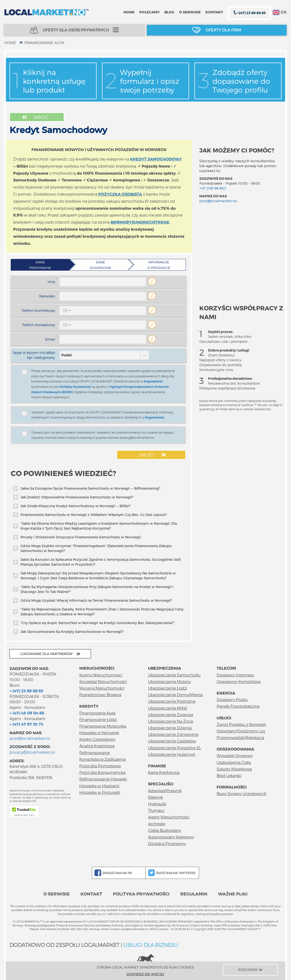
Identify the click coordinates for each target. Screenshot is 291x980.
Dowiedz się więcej (145, 974)
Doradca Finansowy (167, 843)
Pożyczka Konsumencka (102, 772)
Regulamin (194, 894)
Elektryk (156, 797)
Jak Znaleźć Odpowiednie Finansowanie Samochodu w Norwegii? (73, 497)
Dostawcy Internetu (235, 675)
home (10, 43)
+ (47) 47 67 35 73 (26, 724)
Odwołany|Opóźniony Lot (241, 731)
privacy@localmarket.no (32, 752)
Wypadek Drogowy (235, 756)
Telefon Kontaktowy (39, 325)
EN (280, 12)
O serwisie (190, 12)
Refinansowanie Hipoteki (103, 779)
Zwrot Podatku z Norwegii (241, 724)
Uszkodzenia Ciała (234, 762)
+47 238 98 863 (213, 188)
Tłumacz (156, 810)
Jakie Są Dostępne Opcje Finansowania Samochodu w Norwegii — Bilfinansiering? (87, 488)
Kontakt (214, 12)
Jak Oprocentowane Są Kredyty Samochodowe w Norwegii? (68, 632)
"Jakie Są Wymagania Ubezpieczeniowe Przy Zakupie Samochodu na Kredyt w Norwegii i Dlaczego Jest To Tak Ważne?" (93, 589)
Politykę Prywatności (76, 387)
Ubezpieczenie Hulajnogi (172, 754)
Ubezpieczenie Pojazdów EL (175, 748)
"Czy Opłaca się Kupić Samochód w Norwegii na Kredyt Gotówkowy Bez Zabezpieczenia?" (94, 623)
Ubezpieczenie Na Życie (171, 721)
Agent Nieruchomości (169, 817)
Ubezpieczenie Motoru (169, 681)
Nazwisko (47, 296)
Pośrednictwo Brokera (100, 695)
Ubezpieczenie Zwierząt (171, 715)
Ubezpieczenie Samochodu (174, 675)
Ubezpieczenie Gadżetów (172, 741)
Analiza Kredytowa (97, 746)
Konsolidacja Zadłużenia (102, 759)
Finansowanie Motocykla (103, 726)
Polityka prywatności (141, 894)
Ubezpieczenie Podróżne (172, 701)
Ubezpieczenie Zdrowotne (173, 734)
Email (50, 339)
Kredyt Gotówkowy (97, 739)
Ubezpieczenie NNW (168, 708)
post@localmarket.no (218, 201)
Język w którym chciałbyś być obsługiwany (34, 355)
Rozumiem (251, 970)
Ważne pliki (233, 894)
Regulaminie (153, 381)
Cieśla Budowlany (165, 830)
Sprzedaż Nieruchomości (103, 681)
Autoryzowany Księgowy (171, 837)
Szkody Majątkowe (234, 769)
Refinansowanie (95, 753)
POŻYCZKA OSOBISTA (120, 194)
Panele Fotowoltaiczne (238, 706)
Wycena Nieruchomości (102, 688)
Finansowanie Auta (44, 43)
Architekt (157, 824)
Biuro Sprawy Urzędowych (242, 794)
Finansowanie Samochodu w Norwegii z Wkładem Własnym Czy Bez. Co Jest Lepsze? (90, 515)
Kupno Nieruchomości (101, 675)
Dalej (153, 455)
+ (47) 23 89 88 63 (26, 691)
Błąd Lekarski (229, 775)
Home (129, 12)
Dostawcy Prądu (232, 699)
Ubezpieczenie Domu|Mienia (175, 695)
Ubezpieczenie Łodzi (168, 688)
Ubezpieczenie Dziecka (170, 728)
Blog (169, 12)
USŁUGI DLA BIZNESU (151, 945)
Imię (51, 282)
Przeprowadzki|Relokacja (240, 737)
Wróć (35, 117)
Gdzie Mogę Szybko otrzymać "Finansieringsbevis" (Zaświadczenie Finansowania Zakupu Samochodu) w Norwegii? (92, 548)
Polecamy (150, 12)
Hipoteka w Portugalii (100, 792)
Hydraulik (157, 804)
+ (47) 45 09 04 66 (27, 713)
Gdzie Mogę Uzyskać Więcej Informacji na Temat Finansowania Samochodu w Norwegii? (93, 600)
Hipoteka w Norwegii (99, 733)
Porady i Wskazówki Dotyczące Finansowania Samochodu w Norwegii (77, 537)
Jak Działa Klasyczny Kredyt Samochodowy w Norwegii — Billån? (72, 506)
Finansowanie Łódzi (98, 719)
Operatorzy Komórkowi (239, 681)
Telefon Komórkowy (38, 310)
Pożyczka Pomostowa (100, 766)
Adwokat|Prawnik (165, 791)
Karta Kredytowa (164, 772)
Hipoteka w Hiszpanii (99, 786)
